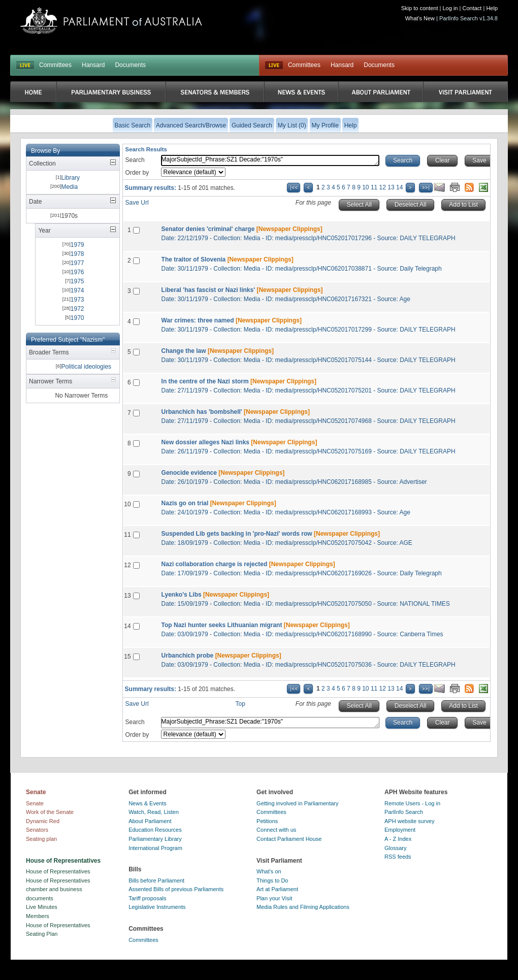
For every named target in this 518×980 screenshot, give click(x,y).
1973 (77, 300)
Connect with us (276, 830)
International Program (155, 848)
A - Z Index (398, 839)
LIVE (25, 66)
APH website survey (409, 821)
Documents (130, 65)
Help (492, 8)
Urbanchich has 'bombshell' (202, 412)
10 (365, 187)
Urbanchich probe (188, 656)
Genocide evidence (189, 473)
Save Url (137, 203)
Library (70, 178)
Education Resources (155, 830)
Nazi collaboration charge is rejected (215, 564)
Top (240, 704)
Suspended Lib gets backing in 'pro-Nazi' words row (237, 534)
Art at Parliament (277, 889)
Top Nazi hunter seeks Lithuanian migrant (222, 625)
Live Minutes (42, 907)
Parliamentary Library (155, 839)
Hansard (93, 65)
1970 (77, 318)
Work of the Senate (50, 812)
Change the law (184, 351)
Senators (37, 830)
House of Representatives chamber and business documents (58, 889)
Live (274, 66)
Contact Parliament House (289, 839)
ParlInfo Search (404, 812)
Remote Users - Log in (412, 803)
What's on (269, 871)
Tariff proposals (147, 898)
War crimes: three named (198, 320)
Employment (400, 830)
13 (391, 187)
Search (135, 160)
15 (127, 657)
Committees (55, 65)
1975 (77, 281)
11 (374, 187)
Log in (450, 8)
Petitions (267, 821)
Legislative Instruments (157, 907)
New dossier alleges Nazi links (205, 442)
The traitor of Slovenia (194, 259)
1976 (77, 272)
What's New (420, 18)
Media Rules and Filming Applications (303, 907)
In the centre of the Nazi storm (205, 381)
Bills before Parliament (156, 880)
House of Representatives (58, 871)
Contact (472, 8)
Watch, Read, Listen (154, 812)
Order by (137, 173)
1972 (77, 309)
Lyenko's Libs (182, 595)
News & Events (148, 803)
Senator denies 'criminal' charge (208, 229)
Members (38, 916)
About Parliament (150, 821)
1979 (77, 245)
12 (383, 187)
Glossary (395, 848)
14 (399, 187)
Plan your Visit (274, 898)
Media (69, 187)
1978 (77, 254)
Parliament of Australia (111, 21)
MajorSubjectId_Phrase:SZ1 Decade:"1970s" (270, 160)
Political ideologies (86, 367)
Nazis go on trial (185, 503)
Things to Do (272, 880)
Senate (35, 803)
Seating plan (41, 839)
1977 (77, 263)
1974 (77, 290)
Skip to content (420, 8)
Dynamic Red (43, 821)
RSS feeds (398, 857)
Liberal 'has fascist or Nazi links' (208, 290)
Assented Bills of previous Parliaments (176, 889)
